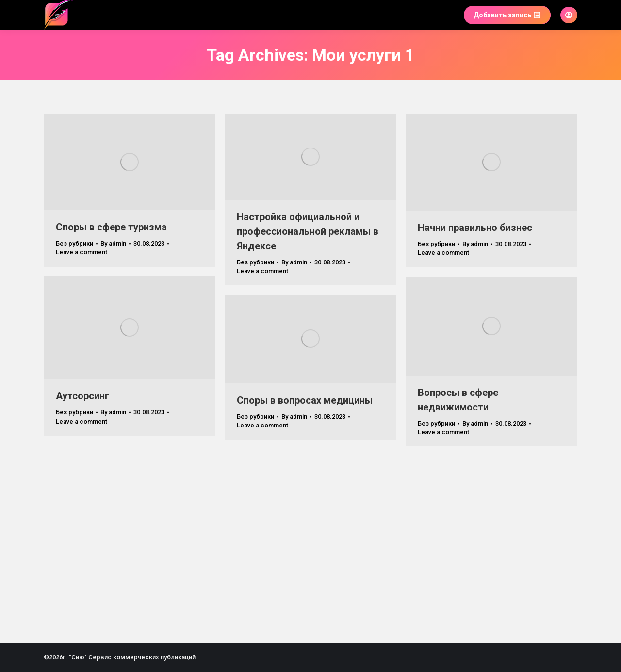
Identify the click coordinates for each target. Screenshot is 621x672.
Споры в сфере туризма (111, 227)
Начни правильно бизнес (475, 228)
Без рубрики (74, 243)
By (113, 243)
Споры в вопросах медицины (305, 400)
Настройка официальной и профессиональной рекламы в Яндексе (308, 231)
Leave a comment (82, 252)
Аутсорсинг (82, 396)
